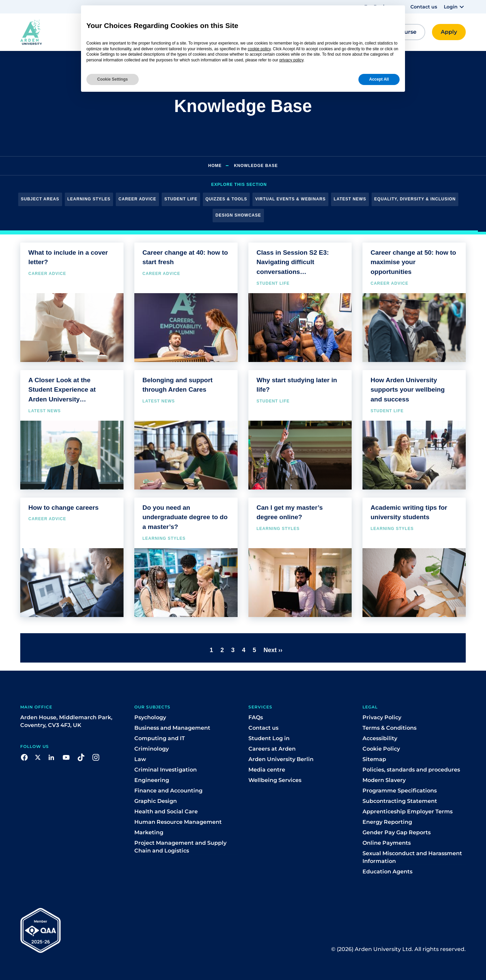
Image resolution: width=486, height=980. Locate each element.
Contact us (424, 7)
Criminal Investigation (166, 770)
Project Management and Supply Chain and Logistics (180, 847)
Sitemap (374, 759)
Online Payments (387, 843)
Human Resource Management (178, 822)
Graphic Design (156, 801)
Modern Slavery (384, 780)
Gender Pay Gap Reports (397, 832)
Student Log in (269, 738)
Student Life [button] (181, 199)
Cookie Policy (381, 749)
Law (140, 759)
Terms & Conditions (389, 728)
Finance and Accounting (168, 791)
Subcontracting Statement (400, 801)
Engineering (152, 780)
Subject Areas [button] (40, 199)
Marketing (149, 832)
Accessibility (380, 738)
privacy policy (291, 60)
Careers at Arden (272, 749)
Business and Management (172, 728)
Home (215, 166)
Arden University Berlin (281, 759)
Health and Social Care (166, 811)
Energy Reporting (387, 822)
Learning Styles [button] (89, 199)
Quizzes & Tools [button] (226, 199)
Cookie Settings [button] (113, 79)
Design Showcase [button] (238, 215)
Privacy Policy (382, 717)
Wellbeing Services (275, 780)
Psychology (150, 717)
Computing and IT (160, 738)
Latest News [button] (350, 199)
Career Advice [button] (137, 199)
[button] (455, 7)
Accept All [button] (379, 79)
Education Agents (387, 872)
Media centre (267, 770)
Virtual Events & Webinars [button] (290, 199)
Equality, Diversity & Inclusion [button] (415, 199)
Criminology (152, 749)
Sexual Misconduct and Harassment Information (412, 857)
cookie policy (259, 49)
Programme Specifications (400, 791)
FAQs (256, 717)
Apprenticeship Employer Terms (408, 811)
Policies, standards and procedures (411, 770)
